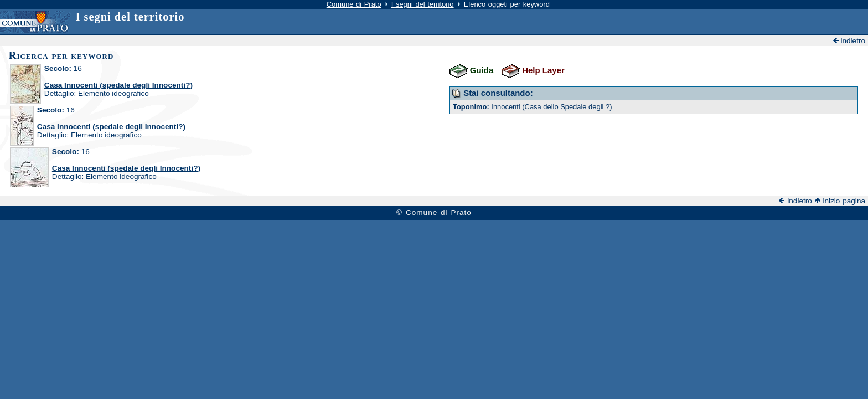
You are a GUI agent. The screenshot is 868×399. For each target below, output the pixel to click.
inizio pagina (844, 201)
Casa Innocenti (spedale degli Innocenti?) (118, 85)
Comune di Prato (354, 4)
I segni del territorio (423, 4)
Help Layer (543, 70)
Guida (482, 70)
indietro (853, 41)
